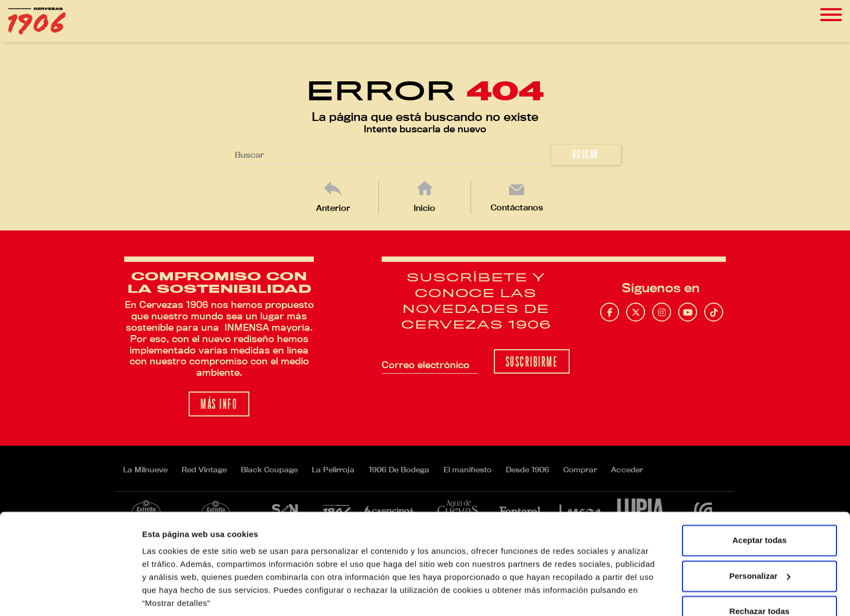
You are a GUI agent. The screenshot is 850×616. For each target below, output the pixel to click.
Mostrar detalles (174, 595)
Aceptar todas (759, 502)
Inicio (424, 208)
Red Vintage (204, 470)
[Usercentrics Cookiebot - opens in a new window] (70, 595)
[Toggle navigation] (831, 15)
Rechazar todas (760, 573)
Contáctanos (517, 207)
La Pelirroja (333, 470)
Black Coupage (269, 470)
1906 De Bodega (399, 470)
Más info (219, 404)
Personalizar (760, 537)
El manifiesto (468, 470)
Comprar (580, 470)
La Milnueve (145, 470)
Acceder (627, 470)
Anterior (333, 208)
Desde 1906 (527, 470)
